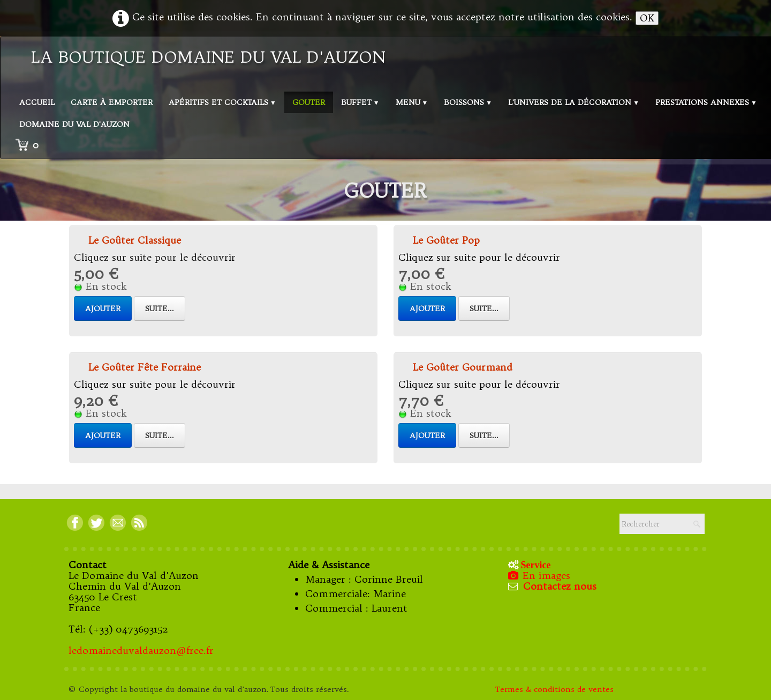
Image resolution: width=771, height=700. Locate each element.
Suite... (160, 308)
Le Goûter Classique (135, 240)
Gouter (309, 102)
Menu (412, 102)
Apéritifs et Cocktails (222, 102)
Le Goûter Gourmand (463, 367)
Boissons (468, 102)
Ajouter (103, 308)
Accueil (37, 102)
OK (647, 18)
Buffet (360, 102)
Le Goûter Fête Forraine (145, 367)
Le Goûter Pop (446, 240)
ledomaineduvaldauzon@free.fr (141, 650)
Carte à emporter (112, 102)
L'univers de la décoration (574, 102)
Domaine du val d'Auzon (74, 124)
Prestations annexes (706, 102)
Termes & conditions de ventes (556, 689)
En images (540, 575)
